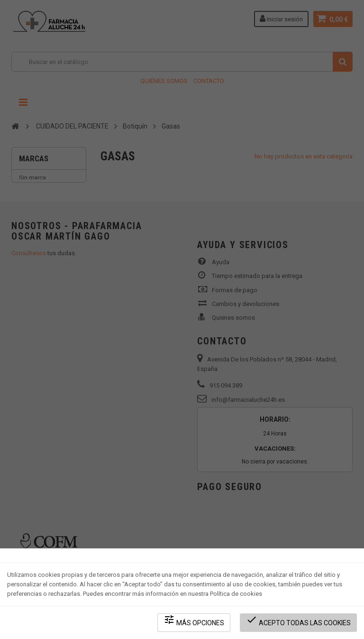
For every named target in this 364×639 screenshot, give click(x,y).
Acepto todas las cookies (298, 620)
